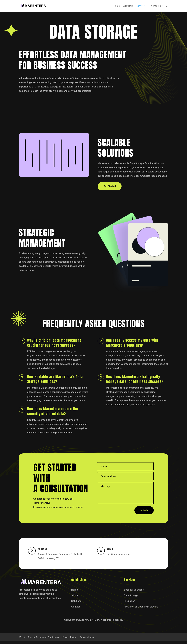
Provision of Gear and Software (141, 607)
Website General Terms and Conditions (39, 637)
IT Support (130, 601)
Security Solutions (134, 590)
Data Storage (131, 595)
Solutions (76, 601)
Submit (144, 510)
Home (117, 6)
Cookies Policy (87, 637)
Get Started (110, 186)
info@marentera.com (119, 554)
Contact (76, 607)
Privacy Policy (69, 637)
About (75, 595)
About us (128, 6)
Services (140, 6)
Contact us (157, 6)
